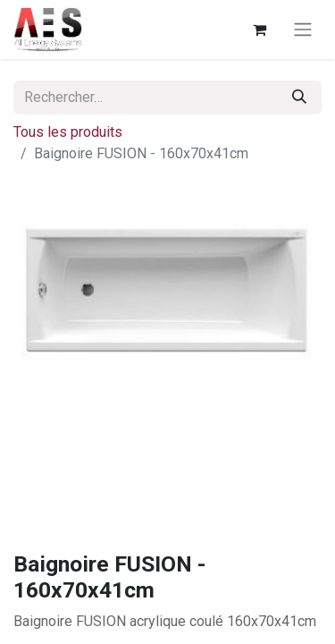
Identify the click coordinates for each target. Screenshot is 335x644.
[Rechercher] (299, 97)
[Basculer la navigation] (303, 30)
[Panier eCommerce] (259, 30)
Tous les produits (68, 132)
